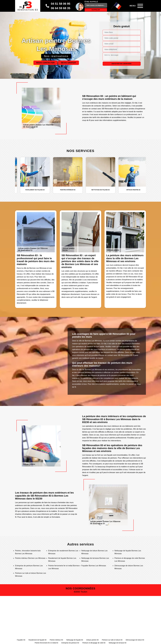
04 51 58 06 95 (61, 4)
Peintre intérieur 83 (56, 640)
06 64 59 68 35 (61, 8)
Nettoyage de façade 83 (75, 640)
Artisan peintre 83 (92, 640)
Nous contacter (46, 63)
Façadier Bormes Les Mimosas (94, 566)
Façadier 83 (21, 640)
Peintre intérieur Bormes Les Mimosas (30, 558)
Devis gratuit (68, 63)
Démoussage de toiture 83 (135, 640)
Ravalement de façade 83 (37, 640)
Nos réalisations (56, 56)
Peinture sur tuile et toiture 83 (112, 640)
